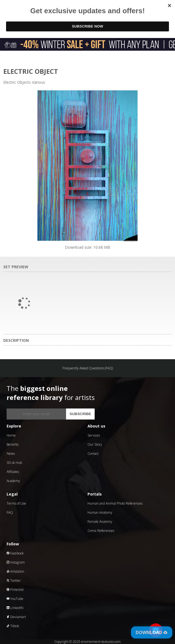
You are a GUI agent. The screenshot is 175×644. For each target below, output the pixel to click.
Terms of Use (16, 503)
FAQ (10, 512)
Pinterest (15, 590)
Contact (93, 454)
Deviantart (16, 617)
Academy (13, 481)
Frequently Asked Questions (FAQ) (88, 368)
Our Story (95, 444)
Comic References (101, 531)
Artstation (15, 571)
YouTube (15, 599)
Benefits (13, 444)
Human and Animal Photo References (115, 503)
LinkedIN (15, 608)
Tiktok (13, 626)
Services (94, 435)
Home (11, 435)
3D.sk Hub (14, 463)
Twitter (14, 581)
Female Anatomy (100, 522)
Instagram (16, 562)
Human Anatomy (100, 512)
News (11, 454)
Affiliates (13, 472)
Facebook (15, 553)
